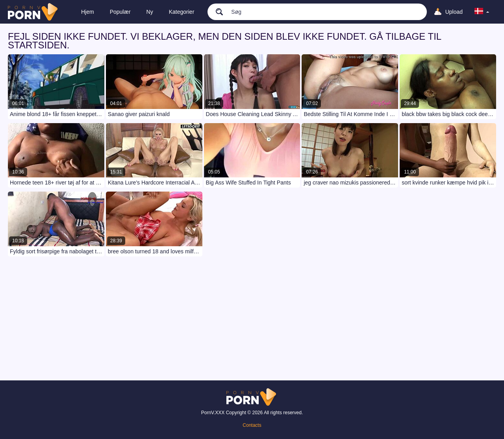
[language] (482, 12)
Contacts (252, 425)
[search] (215, 11)
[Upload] (448, 12)
